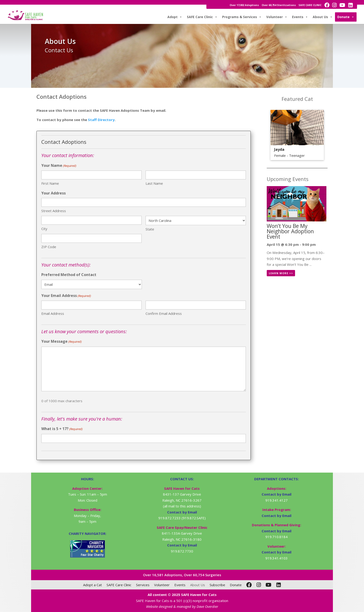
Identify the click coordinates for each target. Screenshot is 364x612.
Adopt (175, 17)
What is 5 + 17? (62, 429)
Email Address (53, 313)
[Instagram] (259, 585)
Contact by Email (276, 494)
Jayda (279, 149)
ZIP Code (49, 247)
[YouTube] (268, 585)
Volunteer (277, 17)
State (150, 229)
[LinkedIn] (279, 585)
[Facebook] (249, 585)
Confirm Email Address (164, 313)
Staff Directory (101, 120)
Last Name (154, 183)
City (44, 229)
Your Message (62, 342)
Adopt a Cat (93, 585)
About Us (323, 17)
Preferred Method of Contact (69, 275)
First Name (50, 183)
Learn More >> (281, 273)
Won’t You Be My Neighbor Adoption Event (290, 231)
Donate (346, 17)
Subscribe (217, 585)
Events (300, 17)
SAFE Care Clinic (202, 17)
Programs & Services (242, 17)
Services (143, 585)
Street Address (54, 211)
